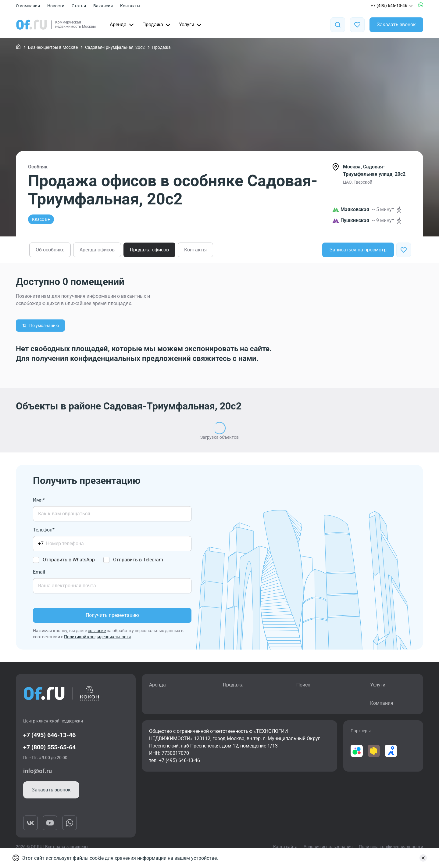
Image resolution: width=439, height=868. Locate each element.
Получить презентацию (112, 615)
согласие (97, 631)
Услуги (191, 25)
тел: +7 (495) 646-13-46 (175, 760)
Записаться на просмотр (358, 250)
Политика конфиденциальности (391, 847)
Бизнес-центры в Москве (53, 47)
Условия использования (328, 847)
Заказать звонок (396, 25)
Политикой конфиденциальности (97, 637)
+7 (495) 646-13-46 (392, 5)
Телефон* (44, 530)
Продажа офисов (149, 250)
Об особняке (50, 250)
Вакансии (103, 6)
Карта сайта (285, 847)
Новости (56, 6)
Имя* (39, 500)
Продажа (157, 25)
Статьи (79, 6)
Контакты (130, 6)
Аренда (122, 25)
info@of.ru (37, 771)
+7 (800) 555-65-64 (49, 747)
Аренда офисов (97, 250)
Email (39, 572)
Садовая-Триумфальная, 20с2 (115, 47)
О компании (28, 6)
